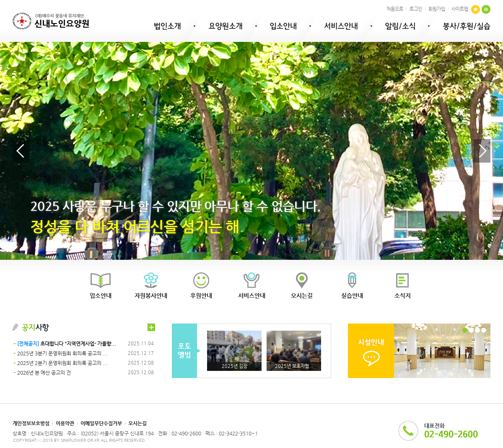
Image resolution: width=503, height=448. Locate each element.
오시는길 (137, 423)
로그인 (416, 9)
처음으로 (395, 9)
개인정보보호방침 (31, 423)
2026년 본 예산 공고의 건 (44, 373)
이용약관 (65, 423)
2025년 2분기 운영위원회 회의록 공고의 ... (62, 363)
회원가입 (437, 9)
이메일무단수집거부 (101, 423)
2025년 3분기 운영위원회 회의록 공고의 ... (62, 353)
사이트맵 (460, 9)
